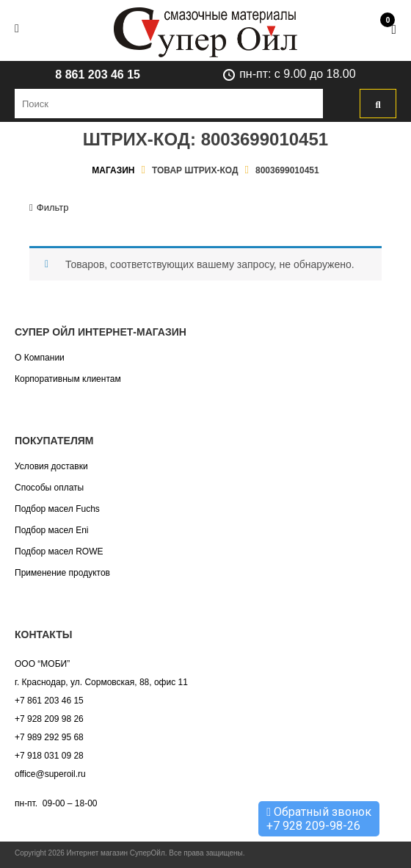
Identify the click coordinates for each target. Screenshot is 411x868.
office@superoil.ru (50, 774)
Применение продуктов (62, 573)
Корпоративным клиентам (68, 379)
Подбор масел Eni (51, 530)
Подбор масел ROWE (59, 551)
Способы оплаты (49, 488)
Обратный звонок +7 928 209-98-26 (319, 819)
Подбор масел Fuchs (57, 509)
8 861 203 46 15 (98, 75)
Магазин (113, 170)
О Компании (40, 358)
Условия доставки (51, 466)
